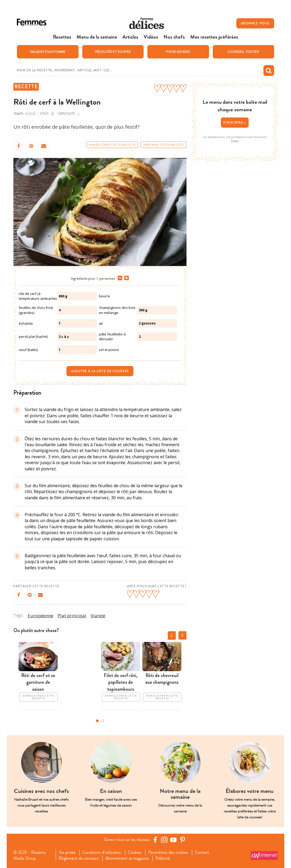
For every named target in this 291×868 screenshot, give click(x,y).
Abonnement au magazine (127, 858)
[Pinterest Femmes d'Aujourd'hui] (183, 839)
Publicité (163, 858)
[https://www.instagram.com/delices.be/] (165, 839)
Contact (202, 852)
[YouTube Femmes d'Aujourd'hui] (174, 839)
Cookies (135, 852)
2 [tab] (103, 721)
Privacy (235, 141)
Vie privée (67, 852)
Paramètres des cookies (169, 852)
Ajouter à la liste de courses (100, 371)
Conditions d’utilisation (102, 852)
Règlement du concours (79, 858)
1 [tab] (97, 721)
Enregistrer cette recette (112, 145)
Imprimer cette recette (163, 145)
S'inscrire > (235, 122)
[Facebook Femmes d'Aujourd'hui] (155, 839)
